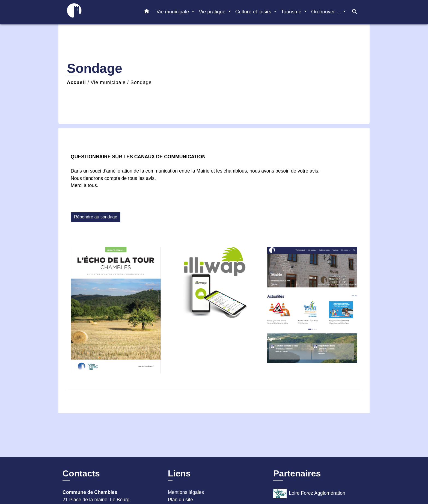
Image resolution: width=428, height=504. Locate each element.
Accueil (76, 82)
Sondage (141, 82)
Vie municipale (108, 82)
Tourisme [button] (292, 12)
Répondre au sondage (96, 217)
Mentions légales (186, 492)
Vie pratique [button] (213, 12)
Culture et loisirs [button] (254, 12)
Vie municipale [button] (173, 12)
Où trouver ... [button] (326, 12)
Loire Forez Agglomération (309, 493)
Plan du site (180, 500)
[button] (147, 12)
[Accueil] (97, 12)
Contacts (81, 473)
